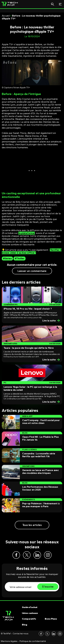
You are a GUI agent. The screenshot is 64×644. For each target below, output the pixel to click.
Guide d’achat (30, 607)
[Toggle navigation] (60, 4)
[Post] (32, 305)
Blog (25, 625)
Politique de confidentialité (33, 641)
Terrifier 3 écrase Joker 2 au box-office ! (32, 251)
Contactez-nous (21, 634)
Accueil (6, 16)
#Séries (7, 258)
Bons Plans (51, 619)
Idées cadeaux (30, 613)
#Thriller (20, 258)
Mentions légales (9, 641)
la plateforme (27, 233)
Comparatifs (29, 619)
